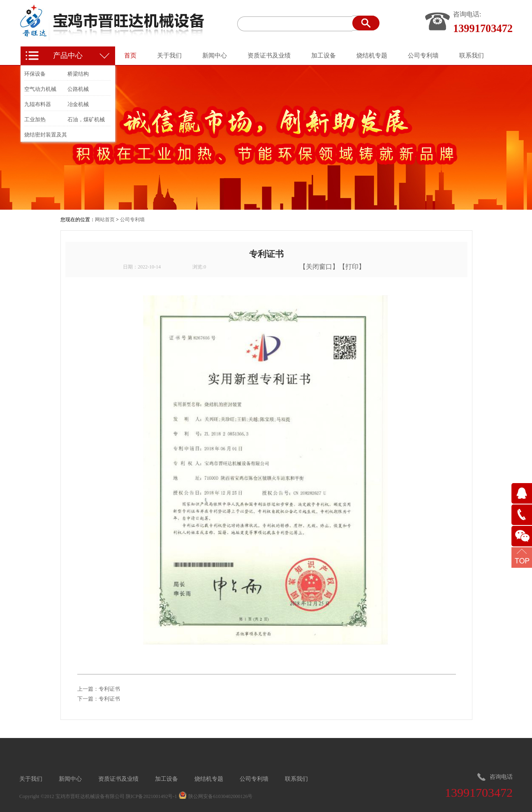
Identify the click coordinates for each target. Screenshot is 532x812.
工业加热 (35, 119)
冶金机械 (78, 104)
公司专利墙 (132, 220)
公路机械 (78, 89)
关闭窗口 (319, 267)
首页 (130, 56)
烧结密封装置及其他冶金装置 (46, 136)
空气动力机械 (40, 89)
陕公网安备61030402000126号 (220, 796)
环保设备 (35, 74)
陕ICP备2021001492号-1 (152, 796)
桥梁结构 (78, 74)
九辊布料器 (38, 104)
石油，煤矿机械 (86, 119)
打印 (352, 267)
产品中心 (68, 56)
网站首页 (105, 220)
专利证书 (109, 689)
